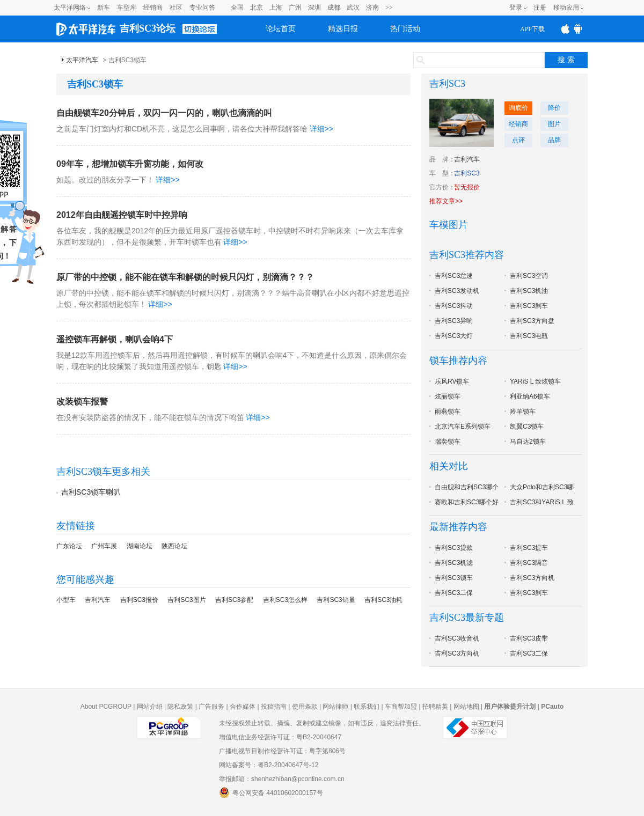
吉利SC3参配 (234, 600)
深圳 (314, 8)
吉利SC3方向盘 (532, 321)
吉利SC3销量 (336, 600)
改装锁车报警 (82, 402)
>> (389, 8)
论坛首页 (281, 29)
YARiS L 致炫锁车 (535, 381)
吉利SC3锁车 (454, 578)
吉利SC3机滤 (454, 563)
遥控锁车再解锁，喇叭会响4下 (115, 339)
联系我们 (367, 707)
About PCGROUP (106, 707)
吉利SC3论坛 (148, 28)
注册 (540, 8)
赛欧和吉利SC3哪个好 (467, 502)
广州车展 (104, 546)
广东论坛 (69, 546)
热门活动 (405, 29)
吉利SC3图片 (186, 600)
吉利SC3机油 (529, 291)
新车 (104, 8)
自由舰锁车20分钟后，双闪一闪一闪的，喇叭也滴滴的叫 (164, 113)
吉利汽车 (98, 600)
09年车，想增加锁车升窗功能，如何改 (130, 164)
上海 (276, 8)
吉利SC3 (447, 84)
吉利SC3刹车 (529, 306)
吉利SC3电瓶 (529, 336)
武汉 (353, 8)
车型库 (127, 8)
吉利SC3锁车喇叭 (91, 492)
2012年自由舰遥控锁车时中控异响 (122, 215)
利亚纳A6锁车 (530, 396)
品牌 (554, 140)
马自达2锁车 (528, 442)
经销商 (153, 8)
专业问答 (202, 8)
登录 (516, 8)
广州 (295, 8)
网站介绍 (150, 707)
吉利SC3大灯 (454, 336)
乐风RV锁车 (452, 381)
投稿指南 (274, 707)
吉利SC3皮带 (529, 638)
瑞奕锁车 (448, 442)
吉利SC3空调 (529, 276)
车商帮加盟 (401, 707)
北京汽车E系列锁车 (463, 427)
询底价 (518, 108)
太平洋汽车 (82, 60)
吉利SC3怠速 (454, 276)
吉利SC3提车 (529, 548)
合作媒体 (243, 707)
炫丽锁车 (448, 396)
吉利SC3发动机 (457, 291)
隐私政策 (180, 707)
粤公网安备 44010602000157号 (271, 792)
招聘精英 (435, 707)
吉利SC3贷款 (454, 548)
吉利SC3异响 (454, 321)
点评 (518, 140)
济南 (372, 8)
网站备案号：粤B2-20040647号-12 (269, 765)
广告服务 (211, 707)
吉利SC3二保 (454, 593)
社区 (176, 8)
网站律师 (335, 707)
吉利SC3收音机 (457, 638)
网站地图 (466, 707)
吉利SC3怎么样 (285, 600)
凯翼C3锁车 (527, 427)
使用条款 (305, 707)
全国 (237, 8)
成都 (334, 8)
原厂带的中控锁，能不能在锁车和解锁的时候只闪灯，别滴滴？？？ (185, 277)
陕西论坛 (174, 546)
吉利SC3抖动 (454, 306)
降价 (554, 108)
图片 (554, 124)
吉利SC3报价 (139, 600)
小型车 (66, 600)
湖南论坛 (140, 546)
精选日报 (343, 29)
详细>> (321, 129)
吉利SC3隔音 (529, 563)
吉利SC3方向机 (532, 578)
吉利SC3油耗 (383, 600)
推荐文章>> (446, 201)
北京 (257, 8)
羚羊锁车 (523, 411)
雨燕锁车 (448, 411)
